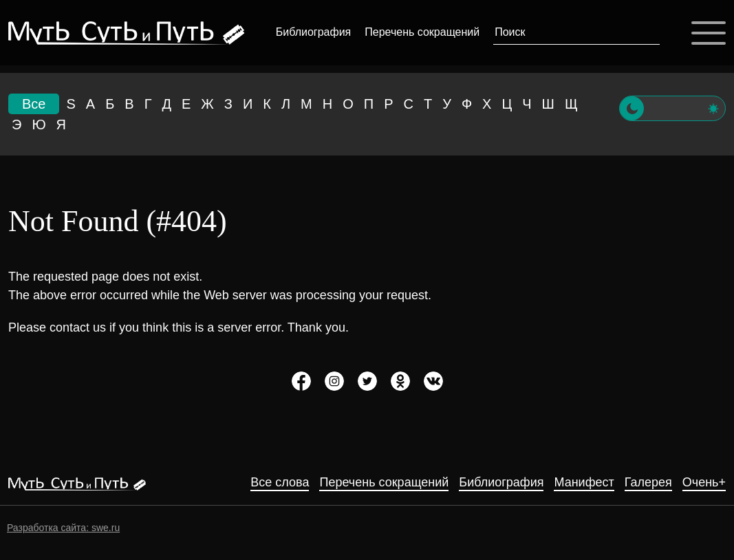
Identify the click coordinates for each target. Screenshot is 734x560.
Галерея (648, 483)
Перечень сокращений (422, 32)
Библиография (313, 32)
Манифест (584, 483)
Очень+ (704, 483)
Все (34, 104)
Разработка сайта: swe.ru (63, 528)
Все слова (280, 483)
